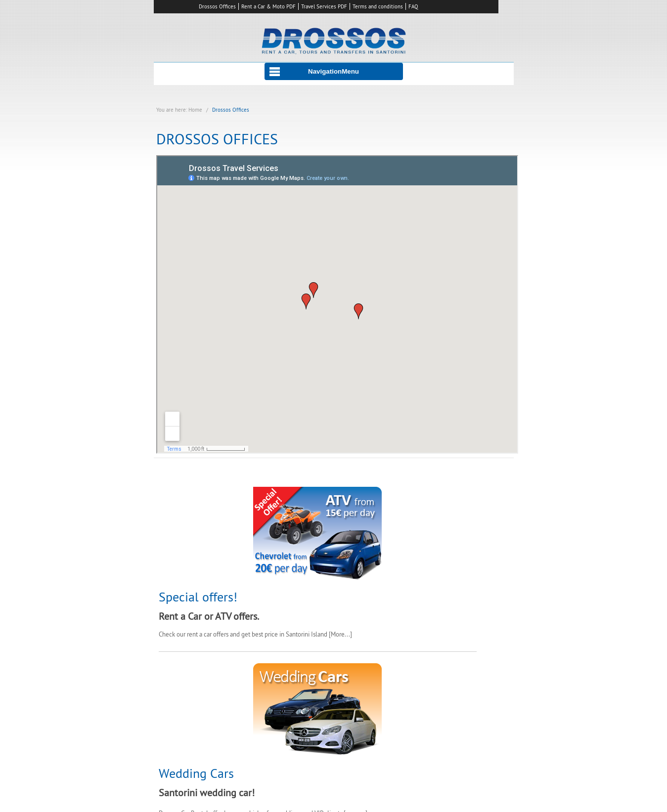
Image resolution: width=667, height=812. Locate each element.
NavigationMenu (333, 71)
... (347, 634)
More (338, 634)
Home (195, 110)
